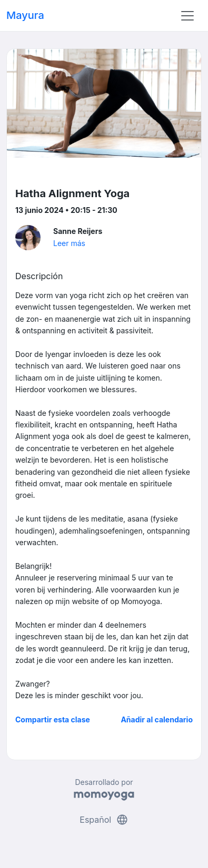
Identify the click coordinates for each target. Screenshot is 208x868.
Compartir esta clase (53, 719)
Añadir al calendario (157, 719)
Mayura (25, 15)
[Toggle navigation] (187, 16)
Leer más (69, 243)
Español (104, 820)
